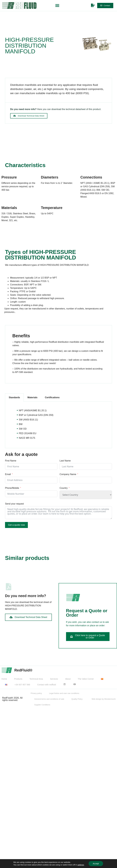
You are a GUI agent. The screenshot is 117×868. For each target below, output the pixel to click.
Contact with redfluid (47, 685)
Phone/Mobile (12, 488)
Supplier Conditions (42, 705)
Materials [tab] (32, 397)
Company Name (68, 474)
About (68, 679)
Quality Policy (77, 699)
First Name (11, 461)
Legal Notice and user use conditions (64, 693)
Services (54, 679)
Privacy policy (36, 693)
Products (18, 679)
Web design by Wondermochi (104, 699)
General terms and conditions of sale (49, 699)
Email (8, 474)
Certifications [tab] (52, 397)
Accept (96, 864)
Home (4, 679)
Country (64, 488)
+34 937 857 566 (22, 685)
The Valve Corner (86, 679)
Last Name (65, 461)
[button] (57, 6)
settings (81, 865)
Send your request (14, 504)
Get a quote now (16, 525)
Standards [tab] (14, 397)
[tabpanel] (58, 425)
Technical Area (36, 679)
